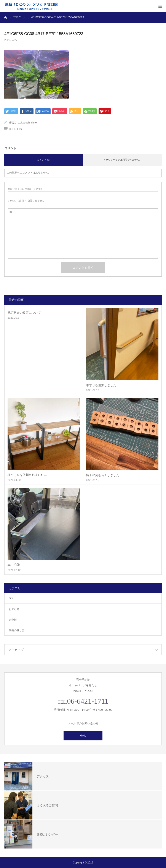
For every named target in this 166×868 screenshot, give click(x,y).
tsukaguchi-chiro (27, 123)
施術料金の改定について (24, 313)
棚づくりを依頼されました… (27, 475)
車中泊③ (14, 565)
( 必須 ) (25, 189)
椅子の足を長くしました (103, 475)
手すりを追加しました (101, 385)
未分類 (13, 620)
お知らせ (14, 609)
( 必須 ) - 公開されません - (27, 201)
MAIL (83, 736)
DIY (11, 598)
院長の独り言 (17, 630)
